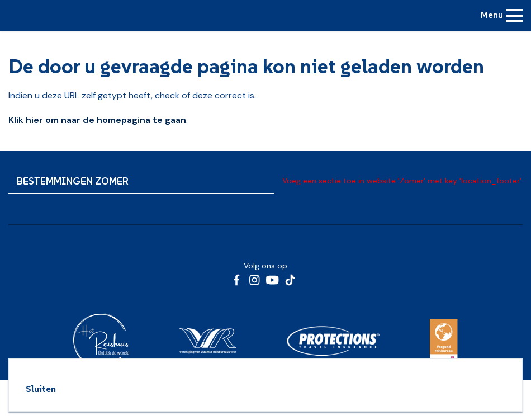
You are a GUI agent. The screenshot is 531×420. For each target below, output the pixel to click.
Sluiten (41, 389)
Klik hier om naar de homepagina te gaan (97, 120)
